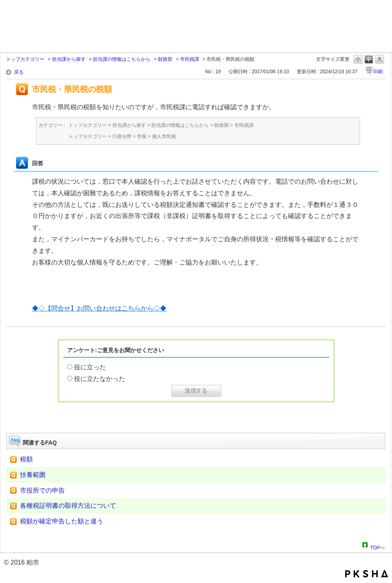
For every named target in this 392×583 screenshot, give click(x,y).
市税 (142, 136)
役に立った (90, 367)
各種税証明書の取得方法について (68, 506)
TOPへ (378, 547)
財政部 (165, 59)
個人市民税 (164, 136)
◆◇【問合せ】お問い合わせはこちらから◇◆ (99, 308)
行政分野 (122, 136)
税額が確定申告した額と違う (62, 521)
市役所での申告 (42, 490)
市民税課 (190, 59)
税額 (26, 459)
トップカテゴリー (25, 59)
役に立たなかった (100, 379)
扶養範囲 (33, 475)
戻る (19, 72)
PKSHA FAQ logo (367, 574)
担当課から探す (69, 59)
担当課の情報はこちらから (122, 59)
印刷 (378, 72)
